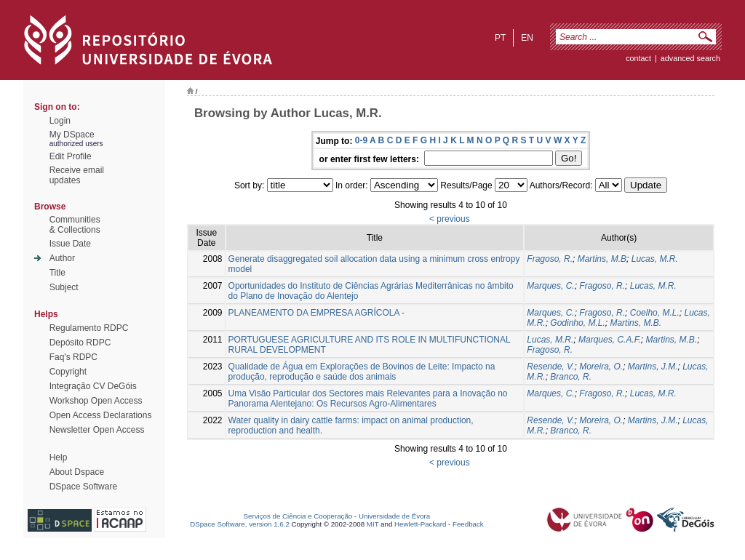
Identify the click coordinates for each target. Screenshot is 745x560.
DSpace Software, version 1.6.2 (240, 524)
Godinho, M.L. (577, 323)
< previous (450, 219)
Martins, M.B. (636, 323)
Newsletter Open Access (97, 430)
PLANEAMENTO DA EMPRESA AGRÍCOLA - (317, 313)
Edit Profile (71, 156)
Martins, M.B (602, 259)
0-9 (361, 140)
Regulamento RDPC (89, 328)
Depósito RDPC (80, 343)
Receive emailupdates (77, 175)
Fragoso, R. (550, 259)
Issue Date (70, 244)
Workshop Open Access (96, 401)
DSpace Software (83, 487)
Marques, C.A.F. (610, 340)
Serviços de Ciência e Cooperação (298, 516)
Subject (64, 287)
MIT (373, 524)
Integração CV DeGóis (93, 386)
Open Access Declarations (101, 415)
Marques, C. (550, 286)
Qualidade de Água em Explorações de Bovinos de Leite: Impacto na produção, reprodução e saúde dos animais (362, 372)
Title (57, 273)
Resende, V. (550, 367)
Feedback (468, 524)
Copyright (68, 372)
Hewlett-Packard (420, 524)
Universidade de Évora (394, 516)
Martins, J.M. (653, 367)
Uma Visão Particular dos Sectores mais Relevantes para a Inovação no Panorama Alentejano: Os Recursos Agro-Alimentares (368, 399)
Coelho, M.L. (655, 313)
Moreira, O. (601, 367)
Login (60, 121)
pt (500, 38)
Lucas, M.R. (655, 259)
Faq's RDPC (73, 357)
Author (62, 258)
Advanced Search (690, 58)
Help (59, 457)
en (527, 38)
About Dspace (77, 472)
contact (638, 58)
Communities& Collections (75, 225)
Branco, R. (571, 377)
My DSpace (72, 135)
